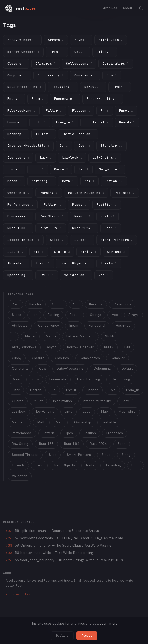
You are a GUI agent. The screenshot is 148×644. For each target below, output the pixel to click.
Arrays (134, 315)
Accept (87, 636)
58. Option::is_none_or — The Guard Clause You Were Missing (59, 545)
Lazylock (19, 411)
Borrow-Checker (80, 347)
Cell (127, 347)
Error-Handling (89, 379)
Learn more (109, 624)
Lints (68, 411)
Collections (122, 304)
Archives (110, 8)
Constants (20, 368)
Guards (18, 401)
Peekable (109, 422)
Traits (90, 465)
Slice (53, 455)
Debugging (102, 368)
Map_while (127, 411)
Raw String (20, 444)
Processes (115, 433)
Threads (18, 465)
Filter (16, 390)
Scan (122, 444)
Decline (62, 636)
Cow (43, 368)
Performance (22, 433)
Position (90, 433)
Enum (74, 326)
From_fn (133, 390)
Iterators (96, 304)
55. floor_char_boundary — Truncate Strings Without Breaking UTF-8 (64, 560)
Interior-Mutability (97, 401)
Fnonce (92, 390)
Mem (60, 422)
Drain (16, 379)
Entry (35, 379)
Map (105, 411)
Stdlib (110, 336)
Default (127, 368)
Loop (87, 411)
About (127, 8)
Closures (62, 358)
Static (106, 455)
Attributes (20, 326)
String (126, 455)
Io (13, 336)
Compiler (118, 358)
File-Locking (120, 379)
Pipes (69, 433)
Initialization (63, 401)
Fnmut (71, 390)
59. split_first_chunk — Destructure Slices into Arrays (52, 531)
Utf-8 (136, 465)
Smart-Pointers (79, 455)
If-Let (38, 401)
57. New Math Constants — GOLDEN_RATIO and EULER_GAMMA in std (64, 538)
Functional (97, 326)
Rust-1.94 (72, 444)
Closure (38, 358)
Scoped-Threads (25, 455)
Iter (34, 315)
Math (41, 422)
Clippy (17, 358)
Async (52, 347)
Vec (115, 315)
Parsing (53, 315)
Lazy (125, 401)
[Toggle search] (141, 8)
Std (76, 304)
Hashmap (123, 326)
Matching (19, 422)
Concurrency (48, 326)
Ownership (83, 422)
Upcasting (113, 465)
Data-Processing (70, 368)
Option (57, 304)
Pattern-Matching (81, 336)
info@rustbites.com (21, 594)
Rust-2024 (98, 444)
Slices (16, 315)
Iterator (35, 304)
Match (51, 336)
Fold (112, 390)
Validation (20, 476)
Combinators (90, 358)
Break (109, 347)
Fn (54, 390)
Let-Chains (45, 411)
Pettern (48, 433)
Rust (15, 304)
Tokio (39, 465)
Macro (30, 336)
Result (75, 315)
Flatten (36, 390)
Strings (96, 315)
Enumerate (58, 379)
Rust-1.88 (46, 444)
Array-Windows (24, 347)
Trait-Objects (64, 465)
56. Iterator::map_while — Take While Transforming (49, 553)
